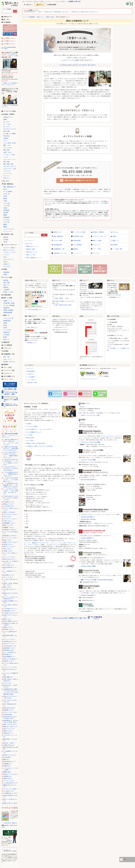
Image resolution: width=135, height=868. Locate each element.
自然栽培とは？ (8, 776)
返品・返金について (33, 327)
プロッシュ (54, 543)
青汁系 (5, 189)
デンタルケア (7, 266)
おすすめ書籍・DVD (9, 376)
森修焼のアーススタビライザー (41, 543)
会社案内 (29, 424)
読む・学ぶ (29, 244)
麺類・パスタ (7, 145)
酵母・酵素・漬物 (8, 164)
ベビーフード (7, 171)
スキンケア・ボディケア (100, 236)
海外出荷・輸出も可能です (89, 65)
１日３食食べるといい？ (10, 609)
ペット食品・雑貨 (117, 249)
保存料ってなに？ (8, 731)
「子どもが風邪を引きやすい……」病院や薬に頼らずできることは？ (11, 474)
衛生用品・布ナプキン (9, 362)
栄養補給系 (6, 217)
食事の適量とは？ (8, 677)
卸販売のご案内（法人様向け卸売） (36, 443)
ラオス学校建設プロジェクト (34, 432)
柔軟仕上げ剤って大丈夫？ (11, 803)
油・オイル (6, 127)
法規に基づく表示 (77, 65)
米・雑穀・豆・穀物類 (9, 134)
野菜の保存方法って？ (9, 762)
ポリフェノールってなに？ (11, 538)
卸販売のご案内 (50, 17)
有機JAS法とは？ (8, 778)
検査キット (6, 339)
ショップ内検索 (7, 9)
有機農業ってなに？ (9, 527)
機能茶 (5, 227)
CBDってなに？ (8, 517)
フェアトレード (77, 253)
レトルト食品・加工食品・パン (11, 143)
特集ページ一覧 (31, 255)
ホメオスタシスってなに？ (11, 514)
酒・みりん (116, 232)
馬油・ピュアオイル (9, 250)
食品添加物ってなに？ (9, 648)
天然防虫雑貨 (77, 241)
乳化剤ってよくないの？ (10, 755)
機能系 (5, 224)
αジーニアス (27, 543)
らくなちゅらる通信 (32, 426)
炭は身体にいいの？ (9, 575)
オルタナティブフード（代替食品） (11, 166)
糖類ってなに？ (8, 587)
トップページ (30, 241)
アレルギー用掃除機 (9, 305)
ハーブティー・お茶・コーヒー (11, 155)
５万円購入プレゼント (9, 44)
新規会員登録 (31, 371)
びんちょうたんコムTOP (60, 618)
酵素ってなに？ (8, 619)
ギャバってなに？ (8, 577)
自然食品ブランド (8, 117)
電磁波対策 (6, 308)
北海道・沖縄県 (58, 298)
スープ (5, 141)
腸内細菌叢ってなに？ (9, 523)
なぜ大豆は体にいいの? (10, 646)
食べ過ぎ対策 (7, 757)
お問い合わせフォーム (61, 327)
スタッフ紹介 (30, 441)
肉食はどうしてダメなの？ (11, 774)
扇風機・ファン (8, 301)
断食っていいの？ (8, 525)
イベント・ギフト (8, 379)
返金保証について (32, 343)
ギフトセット (96, 253)
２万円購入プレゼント (9, 41)
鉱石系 (5, 325)
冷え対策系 (6, 335)
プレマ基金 (29, 435)
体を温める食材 (8, 714)
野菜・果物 (6, 162)
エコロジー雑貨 (58, 241)
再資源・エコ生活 (8, 292)
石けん (5, 257)
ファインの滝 (62, 543)
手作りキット (7, 178)
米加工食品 (6, 136)
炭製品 (114, 236)
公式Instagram (94, 548)
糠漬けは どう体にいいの (10, 727)
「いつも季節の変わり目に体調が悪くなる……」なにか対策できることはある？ (11, 485)
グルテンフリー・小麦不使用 (11, 169)
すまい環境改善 (77, 245)
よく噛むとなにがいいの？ (11, 613)
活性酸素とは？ (8, 764)
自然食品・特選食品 (98, 232)
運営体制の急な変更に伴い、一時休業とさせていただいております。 (96, 523)
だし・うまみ (7, 124)
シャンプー (6, 255)
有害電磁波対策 (58, 245)
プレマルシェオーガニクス (108, 436)
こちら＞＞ (99, 192)
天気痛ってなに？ (8, 551)
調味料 (5, 119)
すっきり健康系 (8, 192)
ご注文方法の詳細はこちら (35, 309)
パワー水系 (6, 206)
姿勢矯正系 (6, 332)
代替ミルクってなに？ (9, 644)
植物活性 (6, 287)
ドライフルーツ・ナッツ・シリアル (11, 159)
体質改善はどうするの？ (10, 536)
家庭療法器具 (7, 321)
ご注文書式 (113, 348)
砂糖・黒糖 (6, 131)
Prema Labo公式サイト (87, 611)
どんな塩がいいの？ (9, 791)
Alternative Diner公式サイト (88, 517)
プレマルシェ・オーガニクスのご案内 (91, 442)
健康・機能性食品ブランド (11, 187)
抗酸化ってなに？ (8, 627)
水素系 (5, 208)
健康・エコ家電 (97, 241)
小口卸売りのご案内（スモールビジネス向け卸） (40, 446)
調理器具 (6, 237)
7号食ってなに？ (8, 521)
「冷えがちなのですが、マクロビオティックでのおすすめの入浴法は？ (11, 468)
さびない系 (6, 194)
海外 (67, 298)
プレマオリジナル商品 (79, 232)
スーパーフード (8, 173)
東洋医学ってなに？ (9, 661)
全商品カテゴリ (58, 232)
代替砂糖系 (6, 210)
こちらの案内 (104, 203)
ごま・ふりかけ (8, 148)
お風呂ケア (6, 264)
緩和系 (5, 337)
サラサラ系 (6, 222)
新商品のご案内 (31, 249)
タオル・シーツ (8, 359)
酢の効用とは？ (8, 654)
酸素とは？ (6, 759)
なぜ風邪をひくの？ (9, 502)
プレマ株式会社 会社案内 (65, 65)
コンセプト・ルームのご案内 (88, 460)
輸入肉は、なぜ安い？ (9, 743)
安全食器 (6, 240)
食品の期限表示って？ (9, 657)
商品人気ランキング (32, 252)
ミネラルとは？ (8, 683)
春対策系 (6, 213)
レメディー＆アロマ (9, 229)
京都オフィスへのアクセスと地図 (90, 415)
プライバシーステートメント (90, 379)
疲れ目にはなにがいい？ (10, 559)
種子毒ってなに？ (8, 544)
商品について (40, 17)
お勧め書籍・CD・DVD (60, 253)
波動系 (5, 323)
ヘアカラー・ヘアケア (9, 252)
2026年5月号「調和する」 (11, 823)
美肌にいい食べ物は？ (9, 512)
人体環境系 (6, 290)
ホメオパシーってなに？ (10, 519)
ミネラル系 (6, 203)
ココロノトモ (96, 245)
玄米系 (5, 196)
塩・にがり (6, 122)
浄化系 (5, 328)
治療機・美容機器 (8, 310)
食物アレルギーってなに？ (11, 542)
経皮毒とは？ (7, 766)
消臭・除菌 (6, 283)
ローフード (6, 176)
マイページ (30, 368)
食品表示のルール (8, 733)
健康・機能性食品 (58, 236)
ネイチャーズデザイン (34, 545)
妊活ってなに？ (8, 549)
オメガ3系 (6, 220)
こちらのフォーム (66, 60)
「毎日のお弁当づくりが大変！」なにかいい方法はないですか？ (11, 498)
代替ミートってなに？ (9, 546)
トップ (24, 17)
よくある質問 (31, 377)
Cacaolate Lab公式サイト (87, 538)
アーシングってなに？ (9, 557)
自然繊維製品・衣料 (59, 249)
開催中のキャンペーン (32, 246)
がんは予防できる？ (9, 506)
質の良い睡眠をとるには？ (11, 621)
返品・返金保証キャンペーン (34, 258)
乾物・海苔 (6, 150)
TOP (125, 859)
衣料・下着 (6, 357)
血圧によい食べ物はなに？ (11, 659)
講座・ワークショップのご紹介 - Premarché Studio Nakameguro (97, 580)
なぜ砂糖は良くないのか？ (11, 793)
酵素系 (5, 215)
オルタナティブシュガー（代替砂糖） (11, 129)
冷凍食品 (6, 138)
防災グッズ (6, 285)
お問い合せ (77, 1)
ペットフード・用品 (9, 370)
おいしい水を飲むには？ (10, 652)
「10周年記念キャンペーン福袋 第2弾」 (11, 400)
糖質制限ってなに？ (9, 710)
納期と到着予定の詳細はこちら (90, 310)
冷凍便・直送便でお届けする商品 (63, 305)
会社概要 (71, 1)
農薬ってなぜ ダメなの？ (10, 724)
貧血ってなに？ (8, 540)
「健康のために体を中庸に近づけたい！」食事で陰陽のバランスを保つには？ (11, 448)
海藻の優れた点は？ (9, 650)
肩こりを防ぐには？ (9, 565)
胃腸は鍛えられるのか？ (10, 530)
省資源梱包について (115, 297)
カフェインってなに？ (9, 639)
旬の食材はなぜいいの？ (10, 641)
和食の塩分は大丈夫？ (9, 708)
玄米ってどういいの (9, 729)
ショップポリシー (32, 380)
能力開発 (115, 245)
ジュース (6, 157)
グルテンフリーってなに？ (11, 712)
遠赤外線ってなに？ (9, 629)
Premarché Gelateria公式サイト (89, 480)
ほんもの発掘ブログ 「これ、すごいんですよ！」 (40, 429)
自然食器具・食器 (78, 236)
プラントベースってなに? (10, 667)
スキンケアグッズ (8, 259)
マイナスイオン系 (8, 318)
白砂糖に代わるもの (9, 745)
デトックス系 (7, 330)
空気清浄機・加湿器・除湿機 (11, 303)
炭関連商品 (6, 272)
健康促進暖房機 (8, 312)
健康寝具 (76, 249)
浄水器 (5, 242)
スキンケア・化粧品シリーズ (11, 248)
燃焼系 (5, 199)
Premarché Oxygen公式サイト (88, 595)
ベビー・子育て (97, 249)
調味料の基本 (7, 772)
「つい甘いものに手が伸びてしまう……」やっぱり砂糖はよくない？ (11, 480)
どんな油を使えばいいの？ (11, 783)
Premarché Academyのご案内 (88, 566)
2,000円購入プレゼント (10, 38)
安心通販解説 (31, 17)
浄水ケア (6, 262)
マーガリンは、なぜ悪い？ (11, 789)
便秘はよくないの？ (9, 504)
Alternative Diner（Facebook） (89, 519)
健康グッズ (116, 241)
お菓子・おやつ (8, 152)
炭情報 (5, 275)
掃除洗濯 (6, 280)
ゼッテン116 (56, 545)
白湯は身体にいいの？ (9, 611)
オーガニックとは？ (9, 781)
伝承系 (5, 201)
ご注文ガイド (31, 374)
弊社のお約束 (30, 438)
